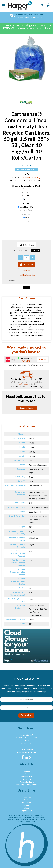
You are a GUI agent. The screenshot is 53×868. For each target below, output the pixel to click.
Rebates (26, 808)
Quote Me (26, 270)
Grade (26, 203)
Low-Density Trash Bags (31, 177)
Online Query (27, 800)
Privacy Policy (27, 805)
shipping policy (23, 384)
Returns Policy (26, 777)
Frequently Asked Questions (26, 785)
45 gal (27, 196)
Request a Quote (26, 408)
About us (26, 771)
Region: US (25, 811)
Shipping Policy (27, 779)
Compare (10, 281)
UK (31, 811)
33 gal (27, 192)
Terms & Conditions (27, 782)
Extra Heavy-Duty (27, 207)
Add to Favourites (27, 275)
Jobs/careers (26, 803)
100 (27, 218)
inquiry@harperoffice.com (26, 752)
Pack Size (26, 214)
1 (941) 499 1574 (27, 749)
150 (27, 221)
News (27, 774)
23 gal (27, 189)
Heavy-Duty (27, 210)
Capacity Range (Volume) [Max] (26, 186)
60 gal (27, 199)
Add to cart (26, 265)
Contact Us (26, 797)
